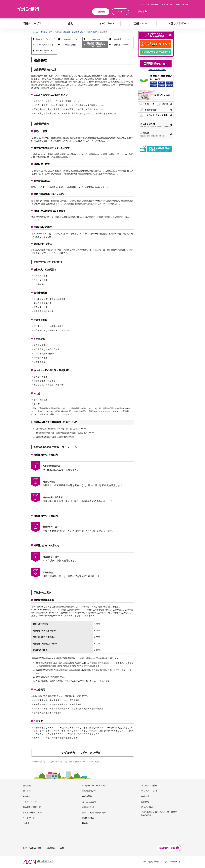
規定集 (85, 823)
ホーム (35, 32)
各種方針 (145, 796)
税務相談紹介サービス (122, 45)
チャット (142, 12)
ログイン (120, 12)
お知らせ (27, 796)
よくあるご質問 (89, 802)
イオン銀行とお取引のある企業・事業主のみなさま (159, 813)
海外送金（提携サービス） (45, 51)
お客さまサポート (90, 807)
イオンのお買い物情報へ (152, 862)
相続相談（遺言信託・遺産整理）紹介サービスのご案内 (76, 32)
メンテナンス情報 (149, 786)
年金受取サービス (122, 39)
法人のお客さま (182, 5)
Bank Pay (96, 39)
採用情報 (145, 802)
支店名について (89, 791)
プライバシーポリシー (151, 791)
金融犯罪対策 (88, 818)
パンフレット (144, 5)
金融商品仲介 (70, 45)
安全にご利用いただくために (95, 812)
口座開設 (101, 12)
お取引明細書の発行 (45, 45)
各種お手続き (88, 796)
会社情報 (154, 5)
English (26, 823)
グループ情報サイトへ (174, 862)
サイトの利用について (33, 812)
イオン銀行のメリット (157, 70)
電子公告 (27, 791)
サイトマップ (29, 818)
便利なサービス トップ (45, 39)
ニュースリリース (167, 5)
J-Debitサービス (71, 39)
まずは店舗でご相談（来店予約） (83, 753)
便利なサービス (46, 32)
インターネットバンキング (94, 786)
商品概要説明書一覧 (32, 807)
